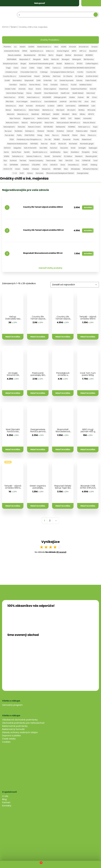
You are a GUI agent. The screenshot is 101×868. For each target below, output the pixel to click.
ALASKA (31, 47)
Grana (38, 89)
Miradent (66, 114)
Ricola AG (62, 144)
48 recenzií (61, 552)
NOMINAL (72, 127)
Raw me (44, 144)
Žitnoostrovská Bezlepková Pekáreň (60, 173)
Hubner (81, 97)
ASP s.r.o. (83, 51)
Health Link (65, 93)
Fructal (74, 85)
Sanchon (54, 148)
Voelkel (26, 169)
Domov (5, 27)
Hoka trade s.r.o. (33, 97)
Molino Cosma (43, 118)
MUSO (63, 118)
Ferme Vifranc (35, 85)
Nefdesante (61, 127)
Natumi (25, 123)
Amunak (72, 47)
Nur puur (8, 131)
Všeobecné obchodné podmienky (20, 720)
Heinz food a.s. (10, 97)
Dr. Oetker (79, 76)
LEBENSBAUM (84, 106)
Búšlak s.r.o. (69, 64)
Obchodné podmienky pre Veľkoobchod (23, 723)
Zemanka (39, 173)
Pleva (83, 135)
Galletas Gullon (86, 85)
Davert (37, 76)
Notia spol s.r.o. (84, 127)
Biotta (46, 59)
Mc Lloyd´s (71, 110)
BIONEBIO (89, 55)
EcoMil (7, 80)
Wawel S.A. (46, 169)
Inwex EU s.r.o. (36, 102)
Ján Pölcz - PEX (75, 102)
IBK (88, 97)
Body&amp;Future (10, 64)
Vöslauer (35, 169)
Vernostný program (12, 705)
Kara (93, 102)
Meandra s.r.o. (23, 114)
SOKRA (7, 156)
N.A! (70, 118)
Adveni (23, 47)
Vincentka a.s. (74, 165)
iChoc (95, 97)
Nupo (95, 127)
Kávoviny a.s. (11, 106)
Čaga (8, 68)
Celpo (40, 68)
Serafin (27, 152)
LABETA (60, 106)
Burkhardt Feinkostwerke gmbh (41, 64)
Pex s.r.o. (56, 135)
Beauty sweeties (15, 55)
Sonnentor (57, 156)
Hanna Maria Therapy (15, 93)
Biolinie (68, 55)
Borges (23, 64)
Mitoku (83, 114)
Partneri (6, 802)
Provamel (67, 139)
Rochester (73, 144)
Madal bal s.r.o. (20, 110)
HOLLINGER (47, 97)
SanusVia (64, 148)
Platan (75, 135)
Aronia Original (63, 51)
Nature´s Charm (34, 127)
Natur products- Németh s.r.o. (68, 123)
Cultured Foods (25, 76)
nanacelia (87, 118)
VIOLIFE (85, 165)
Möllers (55, 118)
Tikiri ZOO (69, 161)
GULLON (93, 89)
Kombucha (40, 106)
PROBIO (57, 139)
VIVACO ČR (8, 169)
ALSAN (64, 47)
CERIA (47, 68)
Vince (63, 165)
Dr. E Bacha (68, 76)
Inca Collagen (22, 102)
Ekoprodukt (29, 80)
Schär (73, 148)
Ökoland (41, 131)
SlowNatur (75, 152)
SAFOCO (7, 148)
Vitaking (94, 165)
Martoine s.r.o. (48, 110)
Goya (31, 89)
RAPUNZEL (34, 144)
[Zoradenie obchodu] (75, 285)
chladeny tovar (11, 72)
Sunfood (13, 161)
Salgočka (17, 148)
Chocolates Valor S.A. (29, 72)
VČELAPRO (36, 165)
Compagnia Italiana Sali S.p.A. (62, 72)
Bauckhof (93, 51)
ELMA (39, 80)
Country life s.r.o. (10, 76)
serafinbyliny (55, 152)
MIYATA (91, 114)
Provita (76, 139)
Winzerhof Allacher (90, 169)
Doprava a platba (11, 736)
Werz (66, 169)
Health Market (78, 93)
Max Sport (60, 110)
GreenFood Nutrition (79, 89)
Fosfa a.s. (64, 85)
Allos (56, 47)
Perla (47, 135)
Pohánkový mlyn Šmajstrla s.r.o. (29, 139)
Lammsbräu (71, 106)
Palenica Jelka (82, 131)
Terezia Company (36, 161)
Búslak (59, 64)
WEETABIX (57, 169)
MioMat (56, 114)
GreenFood (64, 89)
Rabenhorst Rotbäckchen (17, 144)
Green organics (50, 89)
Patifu (19, 135)
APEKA (25, 51)
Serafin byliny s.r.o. (40, 152)
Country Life (91, 72)
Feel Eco (23, 85)
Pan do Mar (9, 135)
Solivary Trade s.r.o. (34, 156)
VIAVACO (54, 165)
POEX (12, 139)
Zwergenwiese (83, 173)
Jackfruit (63, 102)
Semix (6, 152)
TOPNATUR (86, 161)
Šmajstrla (86, 152)
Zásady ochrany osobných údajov (20, 732)
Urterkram (25, 165)
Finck (46, 85)
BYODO (80, 64)
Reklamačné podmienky (15, 726)
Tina (77, 161)
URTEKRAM (14, 165)
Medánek (35, 114)
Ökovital (50, 131)
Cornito (80, 72)
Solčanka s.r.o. (18, 156)
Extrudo (79, 80)
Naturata (21, 127)
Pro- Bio (48, 139)
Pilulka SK (66, 135)
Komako (29, 106)
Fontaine (54, 85)
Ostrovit (70, 131)
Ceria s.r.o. (57, 68)
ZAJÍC (22, 173)
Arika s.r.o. (50, 51)
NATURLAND (48, 127)
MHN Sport (46, 114)
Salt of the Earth (30, 148)
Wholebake (75, 169)
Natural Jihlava (89, 123)
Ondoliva (60, 131)
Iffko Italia (10, 102)
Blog (4, 799)
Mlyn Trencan (15, 118)
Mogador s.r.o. (29, 118)
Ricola (53, 144)
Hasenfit (38, 93)
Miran (75, 114)
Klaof (21, 106)
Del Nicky (46, 76)
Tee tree (23, 161)
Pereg (40, 135)
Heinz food (91, 93)
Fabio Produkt (91, 80)
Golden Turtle (10, 89)
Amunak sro (84, 47)
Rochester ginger (87, 144)
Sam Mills (43, 148)
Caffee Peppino (92, 64)
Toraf (95, 161)
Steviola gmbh (91, 156)
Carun (24, 68)
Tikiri (60, 161)
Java (86, 102)
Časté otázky (9, 739)
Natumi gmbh (36, 123)
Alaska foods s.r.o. (44, 47)
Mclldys (81, 110)
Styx (5, 161)
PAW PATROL (30, 135)
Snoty (95, 152)
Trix (5, 165)
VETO (45, 165)
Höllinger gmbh (60, 97)
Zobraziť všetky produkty (50, 268)
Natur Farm (49, 123)
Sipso (66, 152)
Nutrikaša (18, 131)
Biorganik (37, 59)
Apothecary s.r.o (37, 51)
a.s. (15, 47)
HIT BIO (21, 97)
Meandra (11, 114)
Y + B (15, 173)
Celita (32, 68)
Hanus (29, 93)
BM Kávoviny (89, 59)
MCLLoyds (91, 110)
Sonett (47, 156)
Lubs (93, 106)
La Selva (51, 106)
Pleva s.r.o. (92, 135)
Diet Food (57, 76)
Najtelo (77, 118)
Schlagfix (82, 148)
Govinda (22, 89)
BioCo (51, 55)
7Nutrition (7, 47)
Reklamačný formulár (13, 729)
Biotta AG (55, 59)
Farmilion (13, 85)
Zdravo (30, 173)
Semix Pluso (16, 152)
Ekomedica (17, 80)
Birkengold (77, 59)
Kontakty (7, 806)
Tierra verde (51, 161)
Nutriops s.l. (30, 131)
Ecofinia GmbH (92, 76)
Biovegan (66, 59)
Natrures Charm (12, 123)
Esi (56, 80)
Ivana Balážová (50, 102)
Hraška (72, 97)
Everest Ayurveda (66, 80)
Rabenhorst (87, 139)
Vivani (18, 169)
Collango (44, 72)
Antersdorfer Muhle (12, 51)
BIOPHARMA (12, 59)
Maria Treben (34, 110)
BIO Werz (42, 55)
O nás (5, 796)
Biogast (59, 55)
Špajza (14, 27)
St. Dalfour (68, 156)
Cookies (6, 742)
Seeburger (93, 148)
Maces (8, 110)
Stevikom (79, 156)
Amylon (95, 47)
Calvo (16, 68)
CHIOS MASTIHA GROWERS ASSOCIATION (79, 68)
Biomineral (78, 55)
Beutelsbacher (30, 55)
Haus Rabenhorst (51, 93)
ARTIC (74, 51)
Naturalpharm (9, 127)
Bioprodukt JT (25, 59)
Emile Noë (48, 80)
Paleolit (93, 131)
